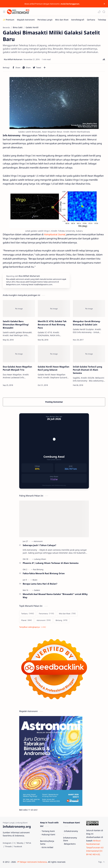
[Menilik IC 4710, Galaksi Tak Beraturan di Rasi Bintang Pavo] (54, 308)
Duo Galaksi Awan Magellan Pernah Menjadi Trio (17, 368)
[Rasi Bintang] (38, 569)
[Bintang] (61, 620)
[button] (99, 12)
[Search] (104, 12)
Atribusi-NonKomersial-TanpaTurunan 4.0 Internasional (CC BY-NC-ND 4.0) (95, 847)
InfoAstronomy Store (70, 839)
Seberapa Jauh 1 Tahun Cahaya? (39, 545)
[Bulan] (35, 580)
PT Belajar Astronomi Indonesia (32, 862)
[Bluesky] (20, 843)
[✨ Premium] (9, 20)
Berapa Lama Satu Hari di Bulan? (40, 584)
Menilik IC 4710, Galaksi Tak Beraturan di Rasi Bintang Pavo (52, 324)
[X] (14, 843)
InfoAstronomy (71, 831)
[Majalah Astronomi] (26, 20)
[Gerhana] (91, 20)
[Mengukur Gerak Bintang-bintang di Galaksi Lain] (89, 308)
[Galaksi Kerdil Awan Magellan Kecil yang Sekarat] (54, 354)
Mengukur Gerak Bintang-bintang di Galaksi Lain (87, 323)
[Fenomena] (46, 614)
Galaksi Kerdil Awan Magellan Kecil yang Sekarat (54, 368)
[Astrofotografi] (78, 20)
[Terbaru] (28, 614)
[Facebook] (18, 846)
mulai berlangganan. (70, 4)
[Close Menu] (104, 4)
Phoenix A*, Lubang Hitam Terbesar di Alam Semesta (51, 563)
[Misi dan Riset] (62, 20)
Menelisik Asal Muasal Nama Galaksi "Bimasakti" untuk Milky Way (55, 596)
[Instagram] (7, 843)
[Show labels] (33, 627)
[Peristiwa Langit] (45, 20)
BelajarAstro (70, 844)
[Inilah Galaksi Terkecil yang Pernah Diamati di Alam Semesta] (89, 354)
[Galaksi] (37, 590)
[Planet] (26, 620)
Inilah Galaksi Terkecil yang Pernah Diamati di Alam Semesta (88, 370)
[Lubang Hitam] (40, 559)
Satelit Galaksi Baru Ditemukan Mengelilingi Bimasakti (16, 324)
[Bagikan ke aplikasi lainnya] (45, 68)
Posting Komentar (54, 402)
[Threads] (8, 846)
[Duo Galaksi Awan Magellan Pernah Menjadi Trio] (19, 354)
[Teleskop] (102, 20)
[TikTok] (28, 843)
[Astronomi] (38, 541)
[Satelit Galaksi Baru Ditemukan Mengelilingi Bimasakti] (19, 308)
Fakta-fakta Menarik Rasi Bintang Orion (44, 573)
